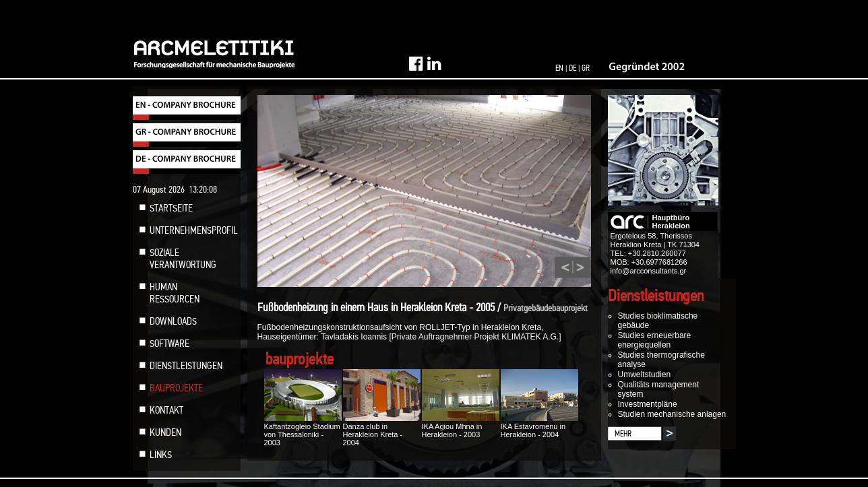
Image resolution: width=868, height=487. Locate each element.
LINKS (161, 455)
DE (572, 68)
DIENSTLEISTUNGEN (186, 366)
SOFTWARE (169, 344)
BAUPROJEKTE (176, 388)
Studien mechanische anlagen (672, 414)
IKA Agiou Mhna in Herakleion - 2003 (461, 426)
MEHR (623, 434)
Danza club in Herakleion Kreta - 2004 (382, 430)
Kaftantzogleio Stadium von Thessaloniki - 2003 (303, 430)
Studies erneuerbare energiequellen (655, 340)
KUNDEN (165, 432)
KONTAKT (166, 410)
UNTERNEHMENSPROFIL (194, 230)
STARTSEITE (171, 208)
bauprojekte (300, 359)
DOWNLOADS (173, 321)
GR (586, 68)
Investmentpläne (648, 404)
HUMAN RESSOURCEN (175, 293)
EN (559, 68)
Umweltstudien (645, 375)
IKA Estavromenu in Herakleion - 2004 (539, 426)
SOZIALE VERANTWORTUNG (183, 259)
